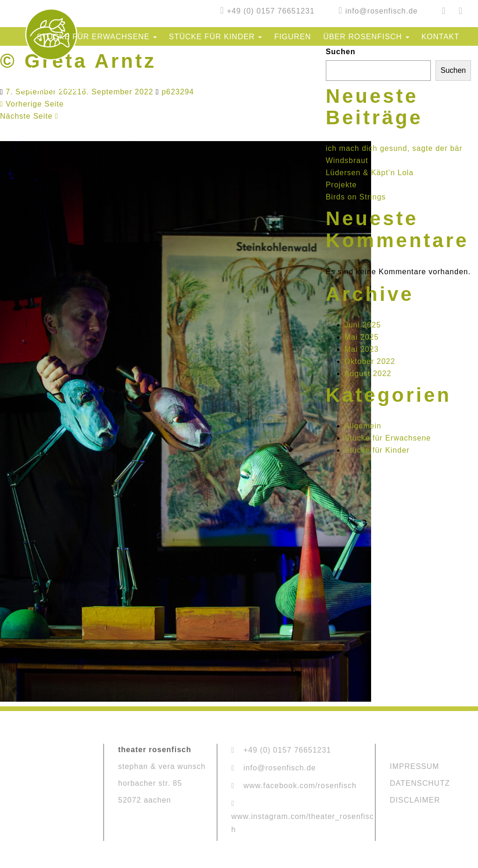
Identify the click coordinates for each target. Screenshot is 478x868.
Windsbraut (347, 160)
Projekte (341, 185)
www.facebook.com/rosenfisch (300, 786)
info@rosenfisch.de (382, 11)
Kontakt (440, 37)
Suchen (341, 52)
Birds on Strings (356, 197)
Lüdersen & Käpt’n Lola (370, 173)
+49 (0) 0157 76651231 (271, 11)
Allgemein (363, 426)
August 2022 (368, 374)
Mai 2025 (362, 337)
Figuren (292, 37)
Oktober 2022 (370, 361)
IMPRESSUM (415, 766)
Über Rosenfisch (366, 37)
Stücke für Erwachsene (97, 37)
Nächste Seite (29, 116)
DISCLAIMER (415, 800)
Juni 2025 (363, 325)
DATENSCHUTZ (420, 783)
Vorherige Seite (32, 104)
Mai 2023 (362, 349)
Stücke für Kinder (216, 37)
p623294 (178, 92)
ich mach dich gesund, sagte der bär (394, 148)
